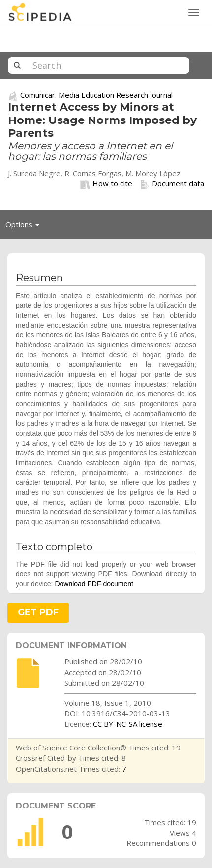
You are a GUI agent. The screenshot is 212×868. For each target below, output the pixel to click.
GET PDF (38, 612)
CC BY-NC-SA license (128, 724)
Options (25, 227)
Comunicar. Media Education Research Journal (96, 95)
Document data (172, 184)
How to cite (106, 184)
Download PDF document (94, 584)
